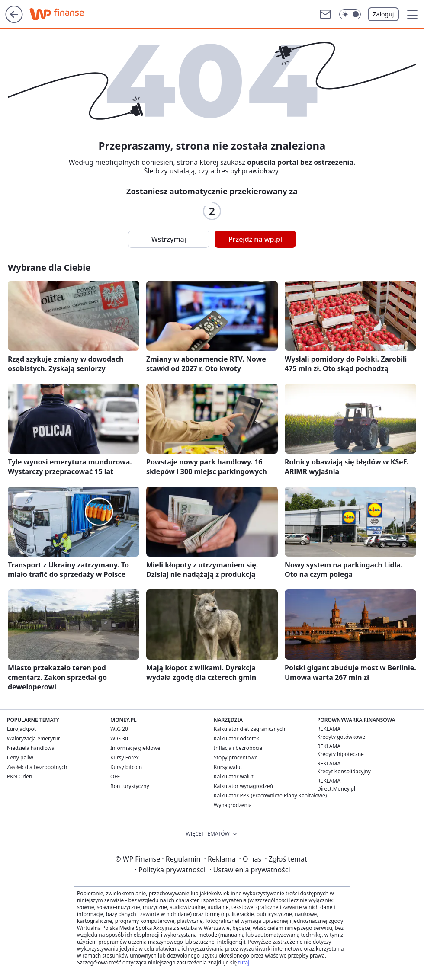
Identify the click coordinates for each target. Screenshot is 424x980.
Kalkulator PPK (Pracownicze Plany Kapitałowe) (270, 796)
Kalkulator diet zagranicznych (249, 729)
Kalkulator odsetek (236, 738)
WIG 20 (119, 729)
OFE (115, 777)
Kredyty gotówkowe (341, 737)
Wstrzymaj (169, 239)
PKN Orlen (20, 777)
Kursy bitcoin (126, 767)
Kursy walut (228, 767)
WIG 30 (119, 738)
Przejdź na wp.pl (255, 239)
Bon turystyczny (130, 786)
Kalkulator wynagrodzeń (243, 786)
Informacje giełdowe (135, 748)
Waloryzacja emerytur (34, 738)
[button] (350, 14)
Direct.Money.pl (336, 789)
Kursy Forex (125, 757)
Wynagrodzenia (233, 805)
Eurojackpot (21, 729)
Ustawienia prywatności (250, 870)
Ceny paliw (20, 757)
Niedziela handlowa (31, 748)
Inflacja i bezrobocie (238, 748)
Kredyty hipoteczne (340, 754)
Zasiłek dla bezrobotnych (37, 767)
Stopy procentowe (236, 757)
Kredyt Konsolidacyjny (344, 771)
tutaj (244, 962)
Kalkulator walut (234, 777)
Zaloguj (384, 14)
